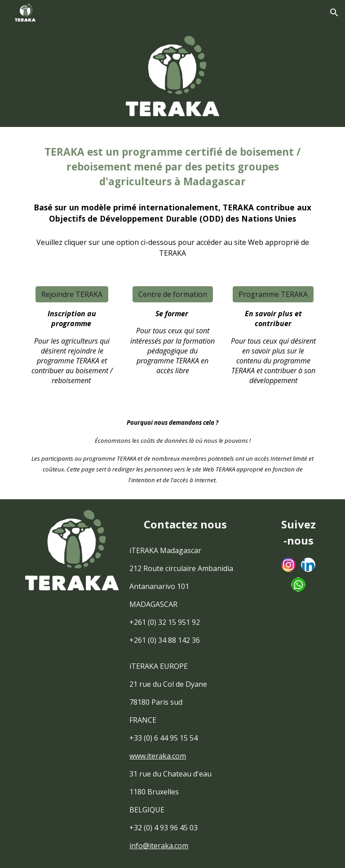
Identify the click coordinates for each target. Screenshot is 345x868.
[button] (334, 13)
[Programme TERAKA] (273, 294)
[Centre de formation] (173, 294)
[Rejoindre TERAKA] (72, 294)
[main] (172, 166)
